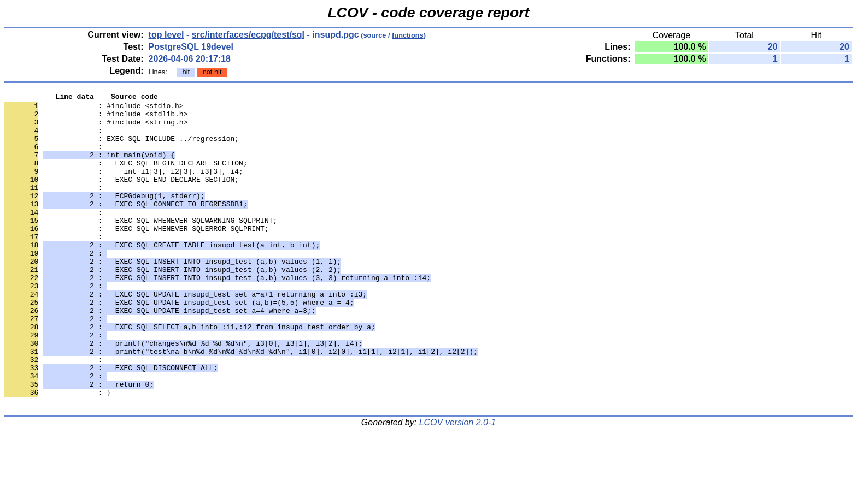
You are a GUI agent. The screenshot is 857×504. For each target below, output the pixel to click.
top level (166, 35)
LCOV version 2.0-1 (458, 485)
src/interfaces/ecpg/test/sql (248, 35)
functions (408, 35)
